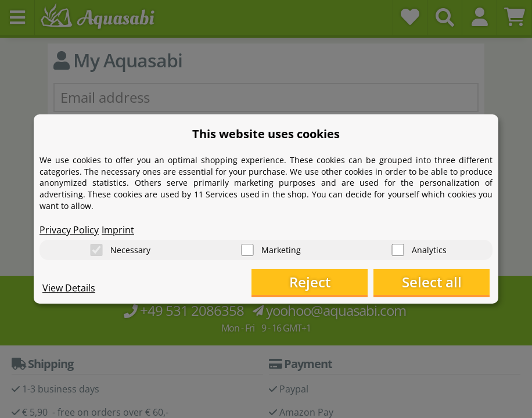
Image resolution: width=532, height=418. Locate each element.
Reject (310, 282)
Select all (432, 282)
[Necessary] (96, 250)
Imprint (118, 230)
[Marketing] (247, 250)
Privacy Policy (69, 230)
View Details (69, 288)
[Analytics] (398, 250)
